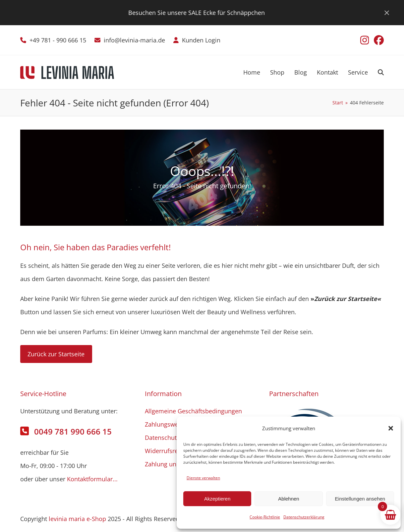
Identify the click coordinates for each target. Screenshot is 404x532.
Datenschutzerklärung (304, 517)
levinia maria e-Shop (77, 519)
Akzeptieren (217, 499)
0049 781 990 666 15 (73, 431)
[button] (391, 428)
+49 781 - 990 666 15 (58, 40)
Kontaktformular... (92, 479)
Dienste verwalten (203, 478)
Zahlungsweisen (167, 424)
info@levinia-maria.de (134, 40)
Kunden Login (201, 40)
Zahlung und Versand (175, 464)
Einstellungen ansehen (360, 499)
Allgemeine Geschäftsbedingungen (193, 411)
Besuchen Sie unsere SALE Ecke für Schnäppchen (197, 13)
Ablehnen (289, 499)
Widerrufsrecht (166, 451)
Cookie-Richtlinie (265, 517)
